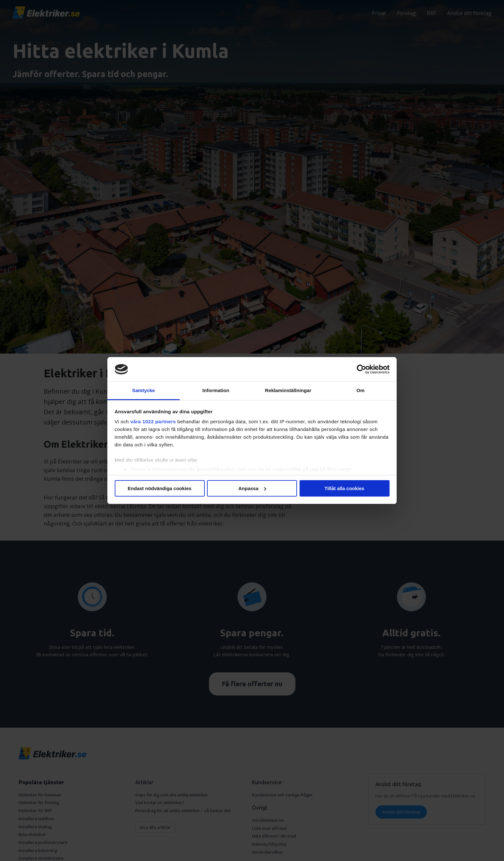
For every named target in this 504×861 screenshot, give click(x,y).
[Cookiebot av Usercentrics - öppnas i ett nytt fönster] (361, 369)
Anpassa (252, 488)
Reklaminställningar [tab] (288, 390)
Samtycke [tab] (144, 390)
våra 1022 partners (153, 422)
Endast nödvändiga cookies (159, 488)
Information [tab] (216, 390)
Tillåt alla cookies (345, 488)
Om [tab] (360, 390)
